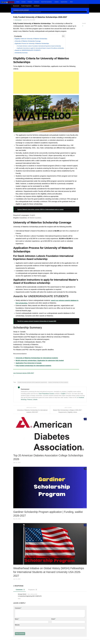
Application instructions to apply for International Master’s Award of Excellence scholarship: (43, 48)
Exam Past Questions (46, 2)
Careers (57, 2)
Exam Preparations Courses (47, 394)
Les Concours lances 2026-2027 (25, 373)
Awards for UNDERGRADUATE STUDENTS (29, 50)
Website (17, 625)
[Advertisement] (46, 83)
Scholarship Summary (22, 53)
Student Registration (26, 6)
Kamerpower (18, 20)
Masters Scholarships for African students (58, 382)
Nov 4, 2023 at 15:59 (32, 594)
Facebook (82, 397)
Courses (24, 2)
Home (18, 2)
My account (16, 6)
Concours (37, 2)
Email (53, 619)
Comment (18, 608)
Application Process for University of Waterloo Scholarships (34, 44)
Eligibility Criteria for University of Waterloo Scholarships (33, 39)
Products (30, 2)
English (65, 394)
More (71, 2)
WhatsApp (24, 399)
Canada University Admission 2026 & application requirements (32, 382)
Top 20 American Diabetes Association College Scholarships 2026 (50, 457)
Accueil (14, 12)
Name (17, 619)
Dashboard (36, 6)
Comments (20, 590)
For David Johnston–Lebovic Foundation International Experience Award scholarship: (41, 46)
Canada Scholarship (22, 10)
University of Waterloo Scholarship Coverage (29, 41)
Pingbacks (33, 590)
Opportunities (64, 2)
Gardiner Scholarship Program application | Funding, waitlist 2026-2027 (47, 513)
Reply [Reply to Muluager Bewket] (19, 598)
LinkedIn (36, 399)
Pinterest (30, 399)
